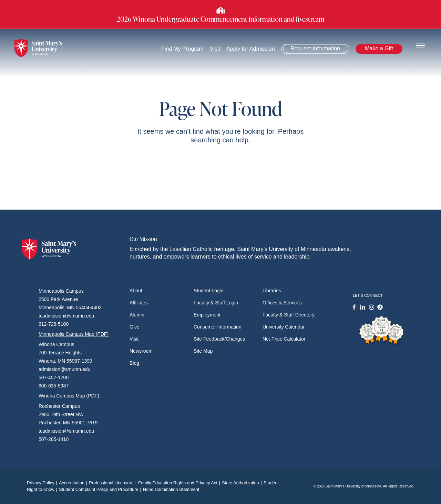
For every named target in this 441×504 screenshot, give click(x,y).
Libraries (272, 291)
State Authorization (243, 483)
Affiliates (139, 303)
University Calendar (284, 327)
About (136, 291)
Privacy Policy (43, 483)
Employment (207, 315)
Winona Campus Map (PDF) (69, 396)
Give (135, 327)
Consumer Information (218, 327)
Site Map (203, 351)
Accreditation (74, 483)
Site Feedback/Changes (219, 339)
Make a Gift (379, 48)
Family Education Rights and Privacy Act (180, 483)
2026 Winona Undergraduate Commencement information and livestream (220, 19)
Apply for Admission (251, 49)
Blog (134, 363)
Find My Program (182, 49)
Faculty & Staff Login (216, 303)
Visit (215, 49)
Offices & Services (282, 303)
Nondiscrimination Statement (171, 489)
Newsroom (141, 351)
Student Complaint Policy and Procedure (101, 489)
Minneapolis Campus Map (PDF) (74, 334)
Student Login (208, 291)
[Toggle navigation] (420, 45)
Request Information (315, 48)
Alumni (137, 315)
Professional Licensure (114, 483)
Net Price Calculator (284, 339)
